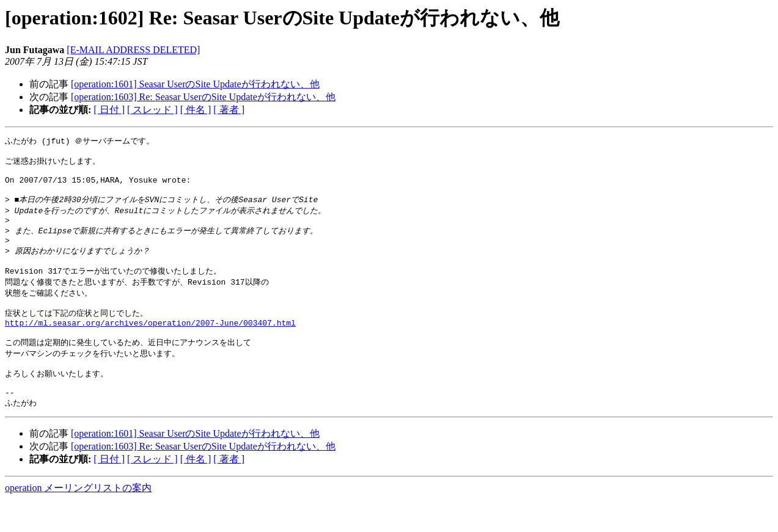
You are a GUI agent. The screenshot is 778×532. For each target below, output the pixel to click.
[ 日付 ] (109, 110)
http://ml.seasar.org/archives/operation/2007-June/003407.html (150, 345)
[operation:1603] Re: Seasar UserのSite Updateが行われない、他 (203, 97)
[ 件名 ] (196, 110)
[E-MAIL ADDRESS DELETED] (133, 50)
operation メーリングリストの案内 (78, 520)
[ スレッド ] (152, 110)
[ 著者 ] (229, 110)
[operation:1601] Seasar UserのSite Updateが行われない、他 (195, 84)
